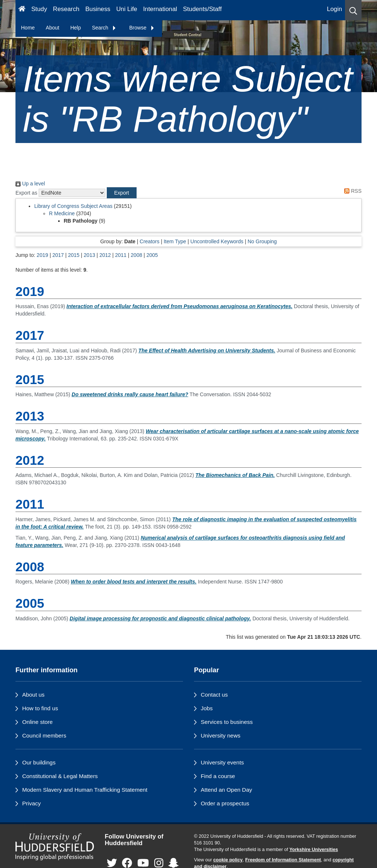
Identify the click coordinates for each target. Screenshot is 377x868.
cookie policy (228, 860)
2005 (152, 255)
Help (76, 28)
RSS (352, 191)
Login (334, 9)
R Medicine (62, 213)
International (160, 9)
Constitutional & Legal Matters (60, 776)
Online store (37, 722)
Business (98, 9)
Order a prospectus (225, 803)
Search (104, 28)
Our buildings (39, 762)
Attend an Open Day (226, 790)
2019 (43, 255)
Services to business (227, 722)
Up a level (30, 184)
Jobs (207, 708)
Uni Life (127, 9)
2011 (121, 255)
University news (221, 735)
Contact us (214, 695)
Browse (142, 28)
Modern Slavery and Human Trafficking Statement (85, 790)
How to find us (40, 708)
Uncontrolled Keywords (217, 241)
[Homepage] (22, 10)
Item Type (175, 241)
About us (33, 695)
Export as (26, 193)
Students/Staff (202, 9)
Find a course (218, 776)
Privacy (31, 803)
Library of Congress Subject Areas (73, 206)
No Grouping (262, 241)
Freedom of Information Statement (283, 860)
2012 (105, 255)
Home (28, 28)
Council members (44, 735)
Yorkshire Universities (314, 850)
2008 (136, 255)
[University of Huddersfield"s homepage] (55, 847)
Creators (149, 241)
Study (39, 9)
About (52, 28)
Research (66, 9)
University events (222, 762)
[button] (353, 10)
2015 (74, 255)
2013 (89, 255)
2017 (58, 255)
